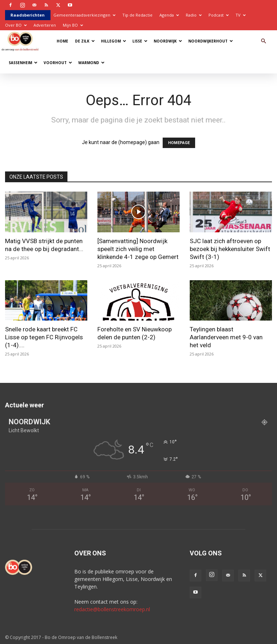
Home (62, 41)
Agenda (169, 15)
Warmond (91, 63)
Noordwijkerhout (211, 41)
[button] (263, 41)
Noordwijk (168, 41)
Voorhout (58, 63)
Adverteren (45, 25)
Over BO (16, 25)
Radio (194, 15)
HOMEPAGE (179, 143)
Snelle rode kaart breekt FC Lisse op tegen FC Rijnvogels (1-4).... (44, 337)
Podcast (219, 15)
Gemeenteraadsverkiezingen (84, 15)
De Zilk (85, 41)
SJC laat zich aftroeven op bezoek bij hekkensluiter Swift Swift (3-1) (230, 249)
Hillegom (114, 41)
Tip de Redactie (137, 15)
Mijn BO (73, 25)
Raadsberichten (28, 15)
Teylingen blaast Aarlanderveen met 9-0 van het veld (226, 337)
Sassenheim (23, 63)
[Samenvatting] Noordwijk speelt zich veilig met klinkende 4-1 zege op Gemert (138, 249)
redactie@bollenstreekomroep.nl (112, 609)
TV (241, 15)
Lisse (140, 41)
